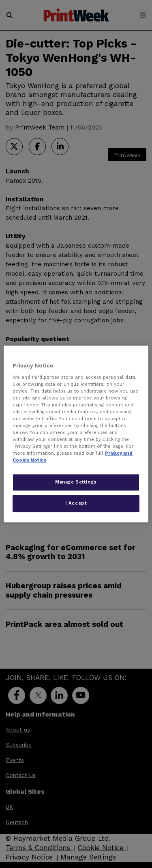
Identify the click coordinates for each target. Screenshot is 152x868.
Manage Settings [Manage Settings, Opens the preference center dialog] (76, 482)
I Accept (76, 503)
